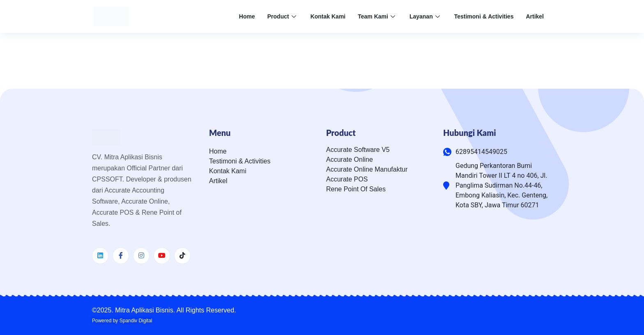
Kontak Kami (328, 16)
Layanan (426, 16)
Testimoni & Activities (484, 16)
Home (247, 16)
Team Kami (377, 16)
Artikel (535, 16)
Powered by (122, 321)
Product (283, 16)
